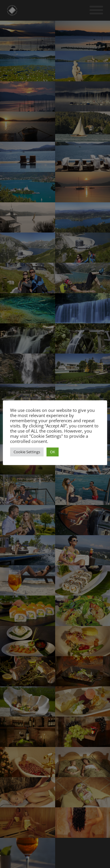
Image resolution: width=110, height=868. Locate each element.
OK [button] (53, 452)
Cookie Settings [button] (27, 452)
